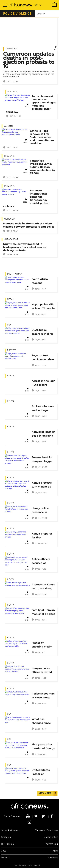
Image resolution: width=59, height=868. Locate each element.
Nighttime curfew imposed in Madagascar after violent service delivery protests (25, 247)
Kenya (11, 376)
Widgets (5, 858)
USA (9, 325)
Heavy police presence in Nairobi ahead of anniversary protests (43, 511)
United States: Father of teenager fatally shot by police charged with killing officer (42, 773)
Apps (55, 851)
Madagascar (11, 239)
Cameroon (11, 49)
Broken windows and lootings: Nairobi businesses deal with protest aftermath (43, 409)
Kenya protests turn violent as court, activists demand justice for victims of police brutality (42, 485)
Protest (12, 350)
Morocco (9, 219)
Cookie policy (51, 837)
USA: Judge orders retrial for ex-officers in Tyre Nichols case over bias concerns (44, 332)
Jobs (4, 851)
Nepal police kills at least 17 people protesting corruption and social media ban (43, 307)
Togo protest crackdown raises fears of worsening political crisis (43, 358)
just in (41, 14)
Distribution (7, 844)
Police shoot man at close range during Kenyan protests (43, 696)
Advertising (52, 844)
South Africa (15, 274)
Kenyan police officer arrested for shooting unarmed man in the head (43, 671)
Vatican (8, 126)
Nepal (10, 299)
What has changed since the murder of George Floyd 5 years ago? (42, 722)
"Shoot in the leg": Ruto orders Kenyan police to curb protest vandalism (44, 383)
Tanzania (12, 92)
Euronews (53, 858)
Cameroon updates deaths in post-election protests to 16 (29, 60)
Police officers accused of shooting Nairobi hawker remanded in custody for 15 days (43, 562)
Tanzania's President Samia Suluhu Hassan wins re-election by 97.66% (43, 167)
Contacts (6, 837)
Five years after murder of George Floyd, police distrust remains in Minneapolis (43, 747)
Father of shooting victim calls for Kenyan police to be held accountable (43, 645)
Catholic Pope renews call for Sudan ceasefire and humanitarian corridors (42, 137)
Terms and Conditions (46, 831)
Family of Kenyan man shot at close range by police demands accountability (43, 613)
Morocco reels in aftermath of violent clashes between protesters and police (29, 225)
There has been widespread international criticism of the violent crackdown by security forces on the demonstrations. (29, 74)
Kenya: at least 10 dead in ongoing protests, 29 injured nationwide (43, 434)
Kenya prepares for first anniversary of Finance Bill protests (42, 536)
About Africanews (10, 831)
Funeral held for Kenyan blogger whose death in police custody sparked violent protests (42, 460)
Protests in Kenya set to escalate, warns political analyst (43, 587)
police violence (17, 14)
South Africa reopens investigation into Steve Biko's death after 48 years (43, 282)
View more (45, 793)
